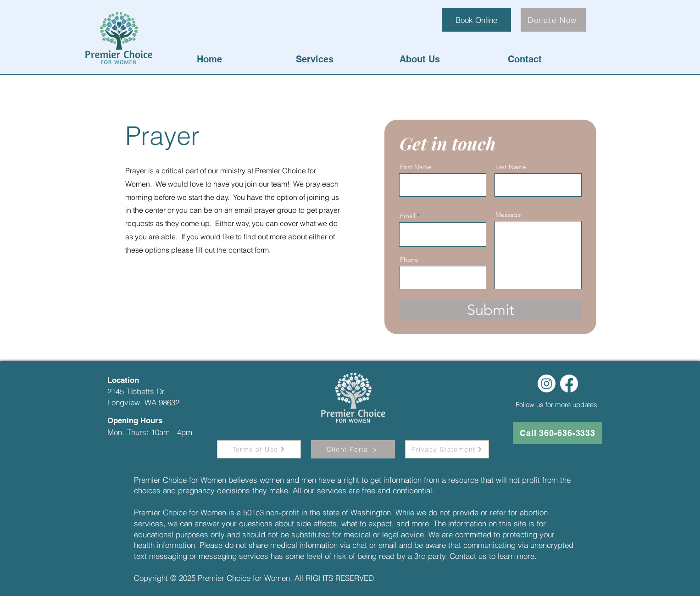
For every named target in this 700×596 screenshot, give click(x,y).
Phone (409, 259)
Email (408, 216)
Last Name (511, 167)
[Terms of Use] (259, 449)
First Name (416, 167)
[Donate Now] (553, 20)
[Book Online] (476, 20)
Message (508, 215)
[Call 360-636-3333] (558, 433)
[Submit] (490, 310)
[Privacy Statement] (447, 449)
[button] (314, 59)
